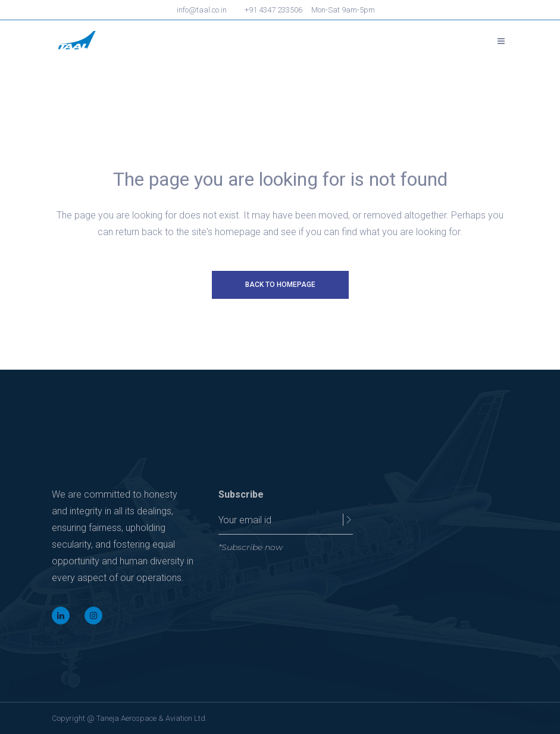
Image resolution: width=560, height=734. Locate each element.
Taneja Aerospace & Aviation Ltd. (152, 718)
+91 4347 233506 (273, 10)
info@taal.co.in (202, 10)
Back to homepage (280, 285)
